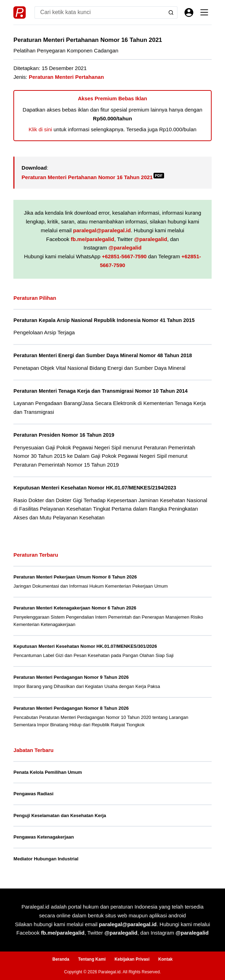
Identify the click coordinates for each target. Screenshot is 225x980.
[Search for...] (100, 12)
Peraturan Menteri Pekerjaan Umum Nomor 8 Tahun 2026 (75, 577)
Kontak (166, 959)
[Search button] (171, 12)
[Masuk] (189, 12)
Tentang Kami (92, 959)
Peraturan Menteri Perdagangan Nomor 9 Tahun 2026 (71, 677)
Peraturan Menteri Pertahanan (66, 77)
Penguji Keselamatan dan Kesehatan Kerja (60, 815)
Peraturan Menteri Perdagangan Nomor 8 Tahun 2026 (71, 708)
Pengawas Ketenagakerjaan (43, 837)
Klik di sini (40, 129)
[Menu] (204, 12)
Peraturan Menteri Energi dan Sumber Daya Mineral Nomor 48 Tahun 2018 (103, 355)
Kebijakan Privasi (132, 959)
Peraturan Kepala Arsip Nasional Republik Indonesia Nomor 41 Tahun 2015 (104, 320)
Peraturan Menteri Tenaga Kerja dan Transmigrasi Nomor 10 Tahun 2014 (101, 391)
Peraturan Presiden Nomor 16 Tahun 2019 (64, 435)
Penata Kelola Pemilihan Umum (48, 772)
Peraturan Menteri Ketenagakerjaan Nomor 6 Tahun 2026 (75, 608)
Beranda (61, 959)
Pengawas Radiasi (33, 794)
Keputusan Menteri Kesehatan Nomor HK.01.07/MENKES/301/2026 (85, 646)
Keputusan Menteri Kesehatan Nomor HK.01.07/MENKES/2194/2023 (95, 488)
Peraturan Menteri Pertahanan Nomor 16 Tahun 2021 (93, 177)
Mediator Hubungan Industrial (46, 859)
